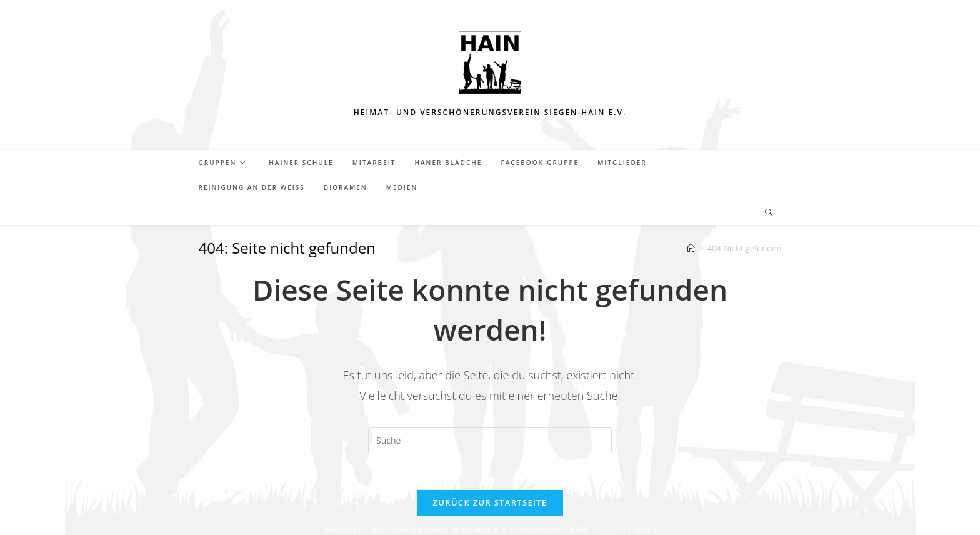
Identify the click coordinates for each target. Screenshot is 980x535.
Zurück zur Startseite (490, 502)
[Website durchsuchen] (769, 213)
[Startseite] (691, 248)
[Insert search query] (490, 440)
